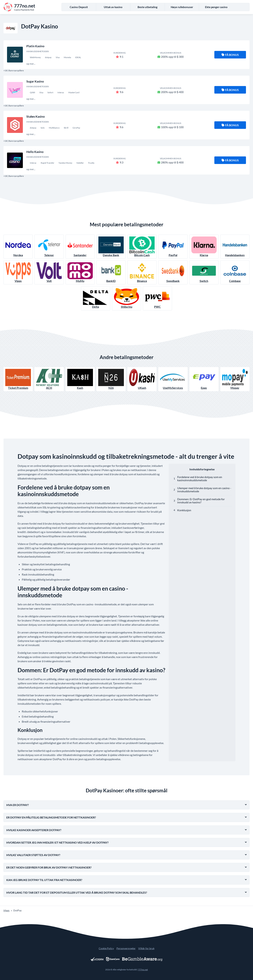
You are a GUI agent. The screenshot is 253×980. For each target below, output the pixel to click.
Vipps (18, 272)
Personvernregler (126, 948)
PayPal (173, 247)
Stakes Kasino (36, 116)
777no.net (143, 970)
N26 (111, 379)
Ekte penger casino (216, 7)
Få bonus (230, 55)
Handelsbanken (235, 247)
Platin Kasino (35, 46)
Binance (142, 272)
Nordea (18, 247)
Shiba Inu (126, 298)
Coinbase (235, 272)
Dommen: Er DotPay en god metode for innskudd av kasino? (201, 501)
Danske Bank (111, 247)
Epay (204, 379)
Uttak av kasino (113, 7)
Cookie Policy (106, 948)
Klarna (204, 247)
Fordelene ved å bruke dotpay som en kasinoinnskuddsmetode (200, 479)
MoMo (80, 272)
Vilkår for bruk (146, 948)
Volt (49, 272)
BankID (111, 272)
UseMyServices (173, 379)
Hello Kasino (35, 152)
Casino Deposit (79, 7)
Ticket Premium (18, 379)
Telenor (49, 247)
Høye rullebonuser (182, 7)
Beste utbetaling (147, 7)
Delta (96, 298)
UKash (142, 379)
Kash (80, 379)
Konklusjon (184, 510)
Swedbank (173, 272)
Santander (80, 247)
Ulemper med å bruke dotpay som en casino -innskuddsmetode (204, 490)
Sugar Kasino (35, 81)
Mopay (235, 379)
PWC (157, 298)
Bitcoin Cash (142, 247)
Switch (204, 272)
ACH (49, 379)
